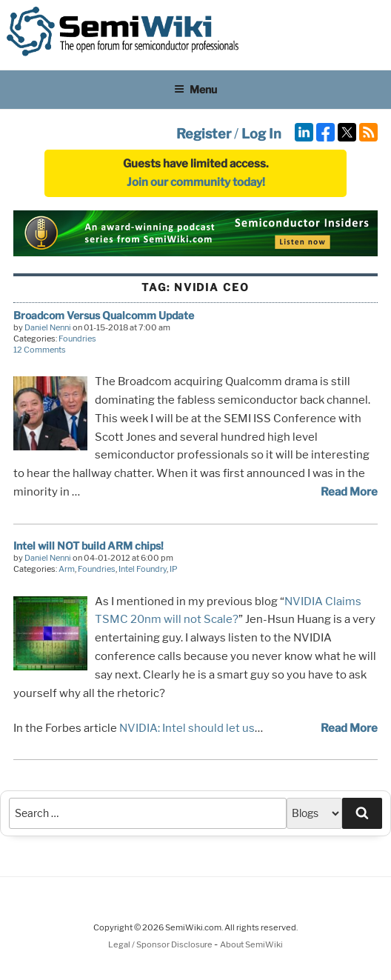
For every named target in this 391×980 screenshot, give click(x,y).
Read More (349, 492)
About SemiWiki (251, 944)
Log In (261, 134)
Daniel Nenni (48, 327)
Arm (67, 569)
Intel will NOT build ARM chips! (88, 546)
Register (204, 134)
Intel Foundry (143, 569)
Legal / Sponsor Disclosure (161, 944)
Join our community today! (196, 182)
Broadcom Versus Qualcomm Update (104, 315)
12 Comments (40, 350)
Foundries (77, 339)
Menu (195, 89)
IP (174, 569)
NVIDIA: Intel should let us (187, 728)
